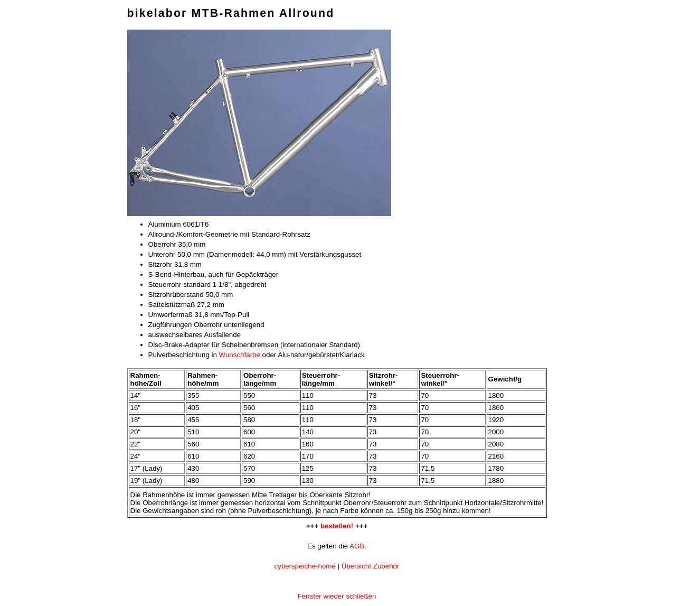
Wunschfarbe (240, 355)
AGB (357, 546)
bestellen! (337, 526)
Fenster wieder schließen (337, 596)
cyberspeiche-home (305, 566)
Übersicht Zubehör (371, 566)
